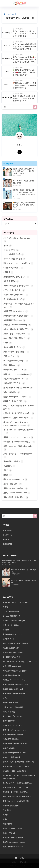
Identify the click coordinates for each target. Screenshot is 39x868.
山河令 (8, 343)
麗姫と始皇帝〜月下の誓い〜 (16, 497)
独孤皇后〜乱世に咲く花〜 (15, 401)
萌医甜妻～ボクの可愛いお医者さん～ (19, 442)
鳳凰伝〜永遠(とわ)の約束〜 (16, 488)
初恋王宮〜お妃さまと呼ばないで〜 (18, 286)
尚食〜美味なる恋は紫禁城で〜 (17, 338)
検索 (35, 107)
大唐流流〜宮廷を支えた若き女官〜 (18, 316)
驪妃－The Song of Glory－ (15, 480)
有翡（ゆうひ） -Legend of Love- (18, 374)
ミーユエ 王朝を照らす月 (14, 259)
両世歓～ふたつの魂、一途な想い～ (18, 263)
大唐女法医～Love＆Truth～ (16, 311)
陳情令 (8, 475)
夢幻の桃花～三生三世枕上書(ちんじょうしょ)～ (19, 306)
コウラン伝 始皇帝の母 (14, 254)
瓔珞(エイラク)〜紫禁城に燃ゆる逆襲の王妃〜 (19, 408)
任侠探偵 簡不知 (11, 281)
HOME (19, 858)
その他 (8, 246)
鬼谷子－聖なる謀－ (13, 484)
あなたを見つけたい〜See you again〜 (18, 240)
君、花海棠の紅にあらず (14, 299)
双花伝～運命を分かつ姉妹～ (16, 295)
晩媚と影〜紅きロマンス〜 (15, 370)
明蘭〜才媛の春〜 (12, 365)
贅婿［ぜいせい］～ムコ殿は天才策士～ (18, 456)
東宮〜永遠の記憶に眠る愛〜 (16, 379)
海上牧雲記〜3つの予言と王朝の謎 (18, 388)
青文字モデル (12, 250)
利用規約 (6, 540)
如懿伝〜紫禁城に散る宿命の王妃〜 (18, 329)
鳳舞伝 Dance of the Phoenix (17, 493)
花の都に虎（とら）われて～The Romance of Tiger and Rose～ (17, 424)
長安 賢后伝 (9, 466)
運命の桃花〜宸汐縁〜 (13, 461)
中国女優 (8, 272)
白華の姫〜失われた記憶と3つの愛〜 (19, 413)
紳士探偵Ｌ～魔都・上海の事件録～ (18, 418)
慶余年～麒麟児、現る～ (14, 347)
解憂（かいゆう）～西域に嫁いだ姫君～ (18, 448)
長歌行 (8, 470)
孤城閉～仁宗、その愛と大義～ (17, 334)
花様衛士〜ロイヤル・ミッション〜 (18, 437)
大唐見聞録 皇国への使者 (14, 320)
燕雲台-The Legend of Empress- (17, 397)
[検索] (35, 516)
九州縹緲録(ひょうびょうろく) (16, 277)
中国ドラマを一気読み (13, 268)
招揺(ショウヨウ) (11, 356)
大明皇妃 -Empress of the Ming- (17, 325)
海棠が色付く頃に (12, 392)
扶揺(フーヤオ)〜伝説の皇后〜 (16, 352)
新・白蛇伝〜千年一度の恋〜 (16, 361)
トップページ (8, 535)
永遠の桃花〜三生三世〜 (14, 383)
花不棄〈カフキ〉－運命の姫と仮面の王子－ (19, 432)
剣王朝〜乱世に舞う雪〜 (14, 290)
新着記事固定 (8, 544)
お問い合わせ (8, 530)
